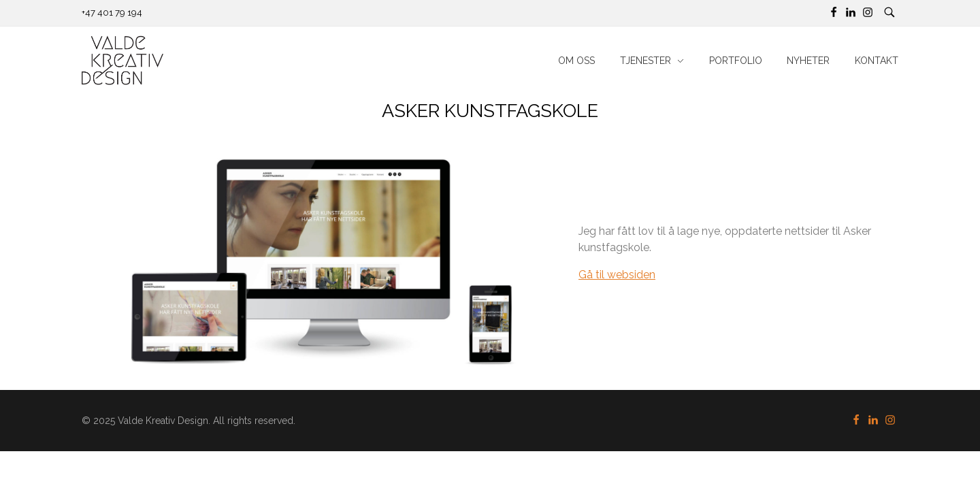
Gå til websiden (617, 275)
